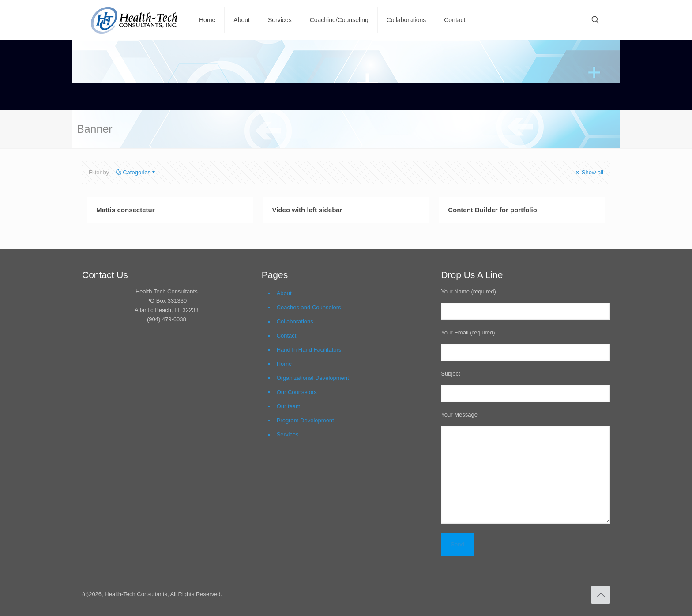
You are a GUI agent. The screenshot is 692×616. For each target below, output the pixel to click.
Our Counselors (297, 392)
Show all (589, 172)
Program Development (305, 420)
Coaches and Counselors (309, 307)
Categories (136, 172)
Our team (289, 406)
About (284, 293)
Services (288, 434)
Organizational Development (313, 378)
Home (284, 364)
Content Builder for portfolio (493, 210)
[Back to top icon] (601, 595)
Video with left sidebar (307, 210)
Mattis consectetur (126, 210)
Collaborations (295, 321)
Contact (287, 336)
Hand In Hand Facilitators (309, 350)
